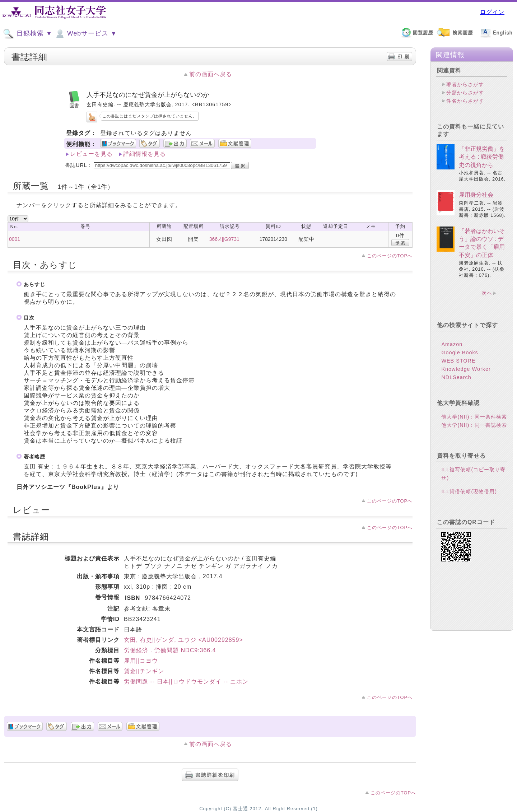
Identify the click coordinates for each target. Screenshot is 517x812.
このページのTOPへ (390, 256)
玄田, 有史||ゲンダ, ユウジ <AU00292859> (183, 640)
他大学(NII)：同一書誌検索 (474, 425)
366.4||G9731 (224, 239)
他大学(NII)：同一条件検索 (474, 417)
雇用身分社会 (476, 195)
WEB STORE (458, 361)
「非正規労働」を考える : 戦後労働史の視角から (482, 157)
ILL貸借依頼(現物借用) (469, 491)
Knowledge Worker (466, 369)
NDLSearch (456, 377)
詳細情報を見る (145, 154)
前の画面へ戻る (211, 74)
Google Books (460, 353)
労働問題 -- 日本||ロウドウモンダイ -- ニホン (186, 682)
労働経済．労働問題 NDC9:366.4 (170, 650)
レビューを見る (91, 154)
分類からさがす (465, 93)
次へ (487, 293)
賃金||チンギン (144, 671)
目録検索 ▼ (28, 34)
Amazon (452, 344)
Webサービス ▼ (86, 34)
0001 (15, 239)
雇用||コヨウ (141, 661)
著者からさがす (465, 84)
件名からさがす (465, 101)
